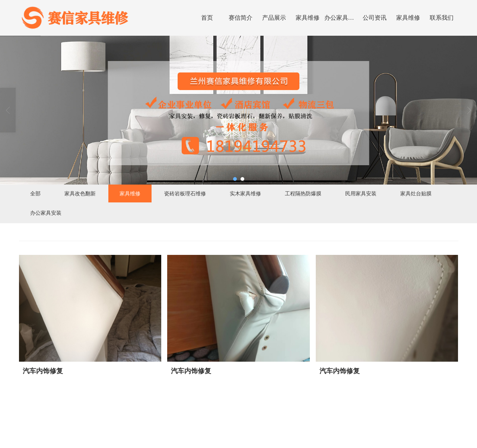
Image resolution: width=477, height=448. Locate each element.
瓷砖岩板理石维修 (185, 193)
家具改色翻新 (80, 193)
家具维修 (308, 18)
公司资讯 (375, 18)
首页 (207, 18)
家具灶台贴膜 (416, 193)
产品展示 (274, 18)
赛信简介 (241, 18)
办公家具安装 (341, 18)
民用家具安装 (361, 193)
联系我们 (442, 18)
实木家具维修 (245, 193)
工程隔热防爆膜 (303, 193)
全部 (35, 193)
